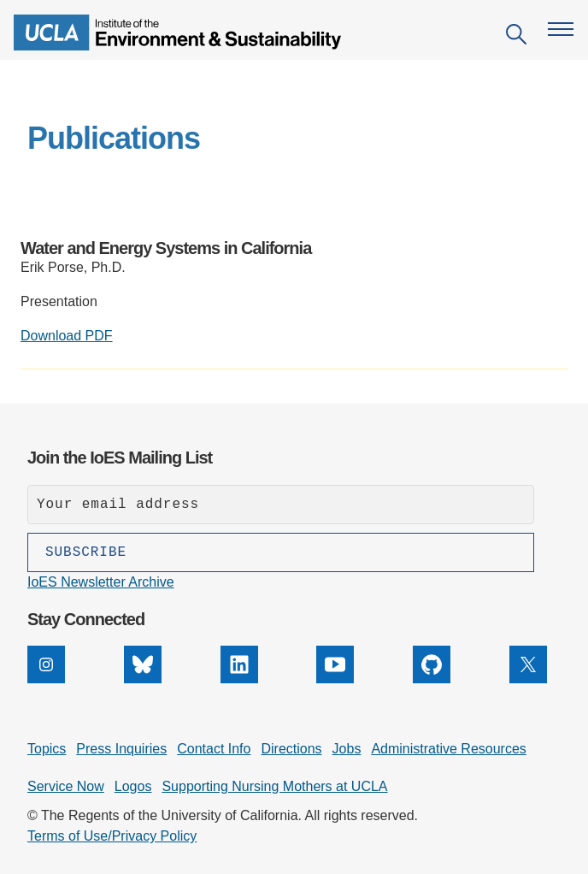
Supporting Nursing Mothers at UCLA (274, 786)
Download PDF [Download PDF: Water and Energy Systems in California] (67, 336)
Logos (133, 786)
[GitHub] (432, 679)
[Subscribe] (281, 552)
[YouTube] (335, 679)
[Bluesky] (143, 679)
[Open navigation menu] (561, 29)
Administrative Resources (448, 749)
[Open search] (516, 37)
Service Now (66, 786)
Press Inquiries (121, 749)
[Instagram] (46, 679)
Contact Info (214, 749)
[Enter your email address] (281, 505)
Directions (291, 749)
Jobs (347, 749)
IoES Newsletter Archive (101, 582)
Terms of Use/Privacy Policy (112, 836)
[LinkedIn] (239, 679)
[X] (528, 679)
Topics (47, 749)
